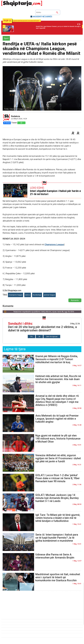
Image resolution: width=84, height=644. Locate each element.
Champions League (54, 244)
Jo (39, 336)
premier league (49, 295)
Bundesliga (37, 295)
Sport (6, 38)
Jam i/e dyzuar (52, 336)
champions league (16, 295)
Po (31, 336)
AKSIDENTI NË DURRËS (42, 17)
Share (7, 123)
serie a (28, 295)
